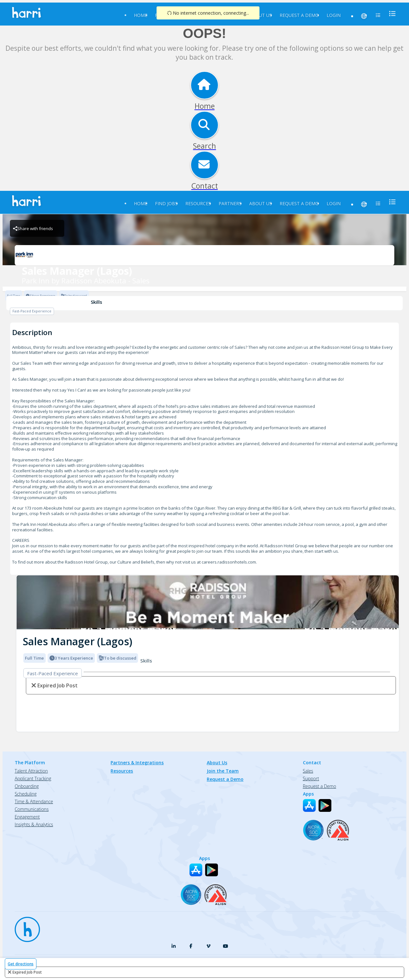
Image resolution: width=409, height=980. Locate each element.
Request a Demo (299, 15)
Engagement (27, 817)
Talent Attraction (31, 771)
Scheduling (26, 794)
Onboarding (27, 786)
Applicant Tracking (33, 778)
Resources (198, 203)
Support (311, 778)
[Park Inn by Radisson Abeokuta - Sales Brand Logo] (204, 255)
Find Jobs (166, 203)
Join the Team (223, 771)
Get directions (21, 964)
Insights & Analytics (34, 824)
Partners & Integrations (137, 763)
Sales (308, 771)
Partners (230, 203)
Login (334, 15)
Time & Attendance (34, 801)
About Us (261, 15)
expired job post (27, 972)
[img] (208, 602)
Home (141, 15)
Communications (32, 809)
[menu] (390, 14)
